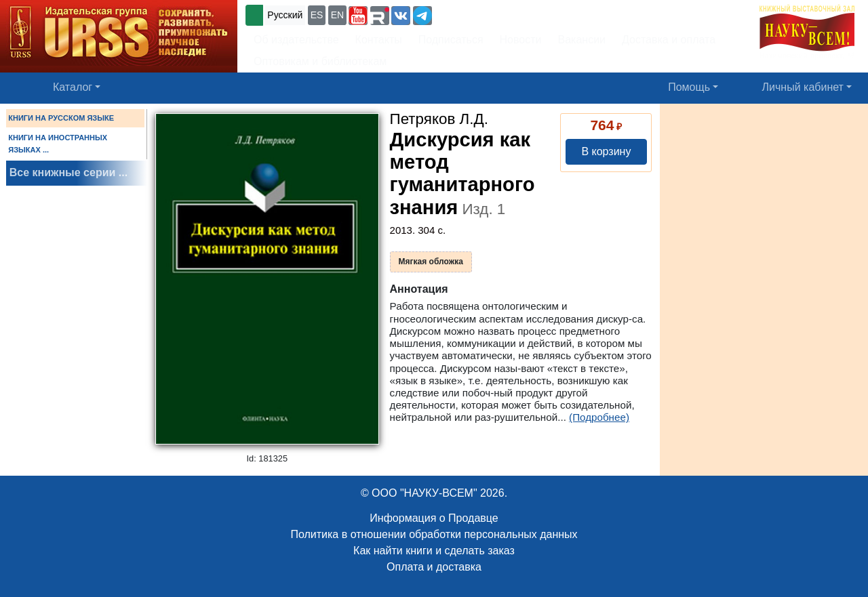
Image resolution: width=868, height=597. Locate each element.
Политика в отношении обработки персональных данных (434, 534)
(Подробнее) (599, 417)
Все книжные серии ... (68, 172)
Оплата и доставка (434, 567)
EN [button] (337, 15)
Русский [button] (285, 15)
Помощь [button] (689, 87)
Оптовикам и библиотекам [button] (320, 61)
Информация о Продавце (434, 518)
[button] (358, 16)
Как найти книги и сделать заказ (434, 551)
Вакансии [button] (582, 40)
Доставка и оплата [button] (669, 40)
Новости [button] (521, 40)
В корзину (606, 151)
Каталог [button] (73, 87)
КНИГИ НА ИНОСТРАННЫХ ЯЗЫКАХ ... (58, 144)
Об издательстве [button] (296, 40)
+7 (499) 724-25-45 (485, 14)
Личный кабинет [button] (803, 87)
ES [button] (317, 15)
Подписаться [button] (451, 40)
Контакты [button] (379, 40)
